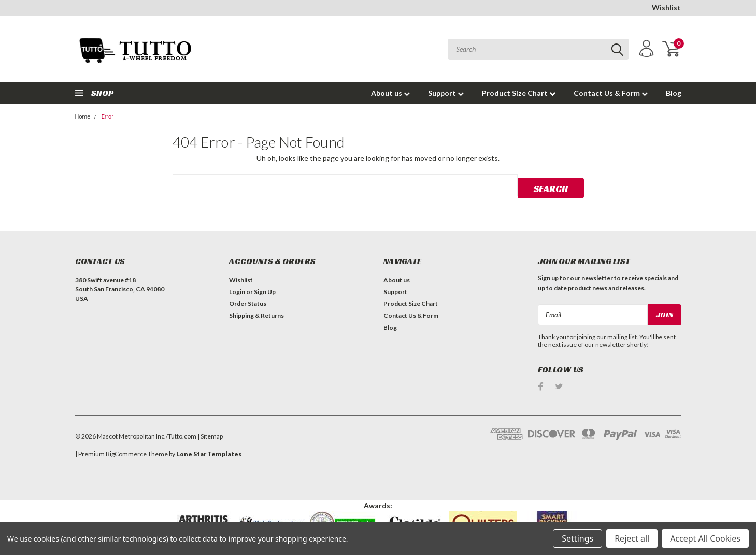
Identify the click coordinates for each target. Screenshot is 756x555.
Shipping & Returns (256, 313)
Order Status (248, 302)
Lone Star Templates (209, 451)
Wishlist (666, 8)
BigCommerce (126, 451)
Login (237, 290)
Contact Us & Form (611, 93)
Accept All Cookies (705, 538)
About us (390, 93)
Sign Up (265, 290)
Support (446, 93)
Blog (674, 93)
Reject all (632, 538)
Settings (577, 538)
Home (83, 117)
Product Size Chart (519, 93)
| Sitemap (210, 434)
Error (107, 117)
